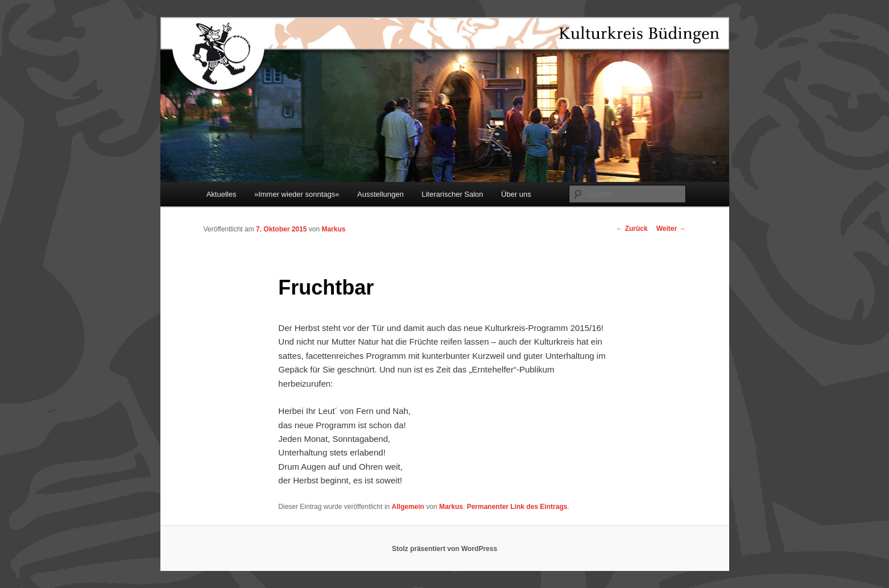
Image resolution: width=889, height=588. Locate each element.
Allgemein (408, 507)
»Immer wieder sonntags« (297, 194)
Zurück (632, 229)
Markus (333, 229)
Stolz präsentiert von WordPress (444, 549)
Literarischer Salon (452, 194)
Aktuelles (222, 194)
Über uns (516, 194)
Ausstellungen (381, 194)
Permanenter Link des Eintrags (517, 507)
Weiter (671, 229)
